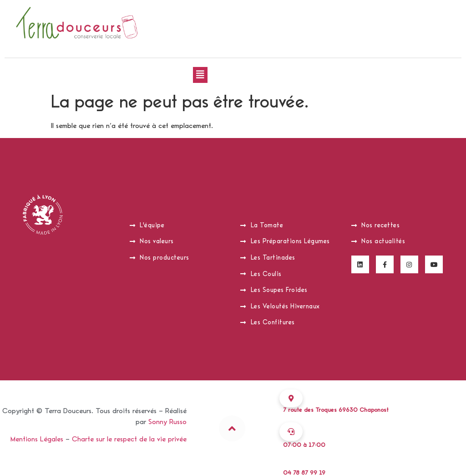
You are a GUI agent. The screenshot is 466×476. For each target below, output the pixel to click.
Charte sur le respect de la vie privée (129, 439)
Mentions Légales (37, 439)
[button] (200, 75)
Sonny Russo (167, 422)
